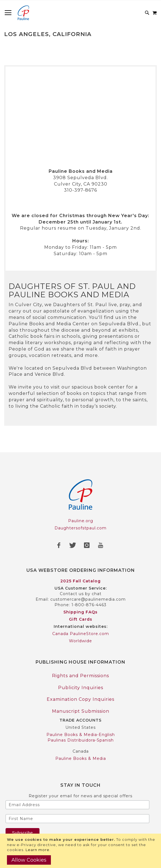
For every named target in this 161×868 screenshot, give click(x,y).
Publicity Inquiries (81, 688)
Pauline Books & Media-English (81, 735)
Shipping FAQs (81, 612)
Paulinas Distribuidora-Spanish (81, 740)
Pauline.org (81, 521)
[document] (81, 851)
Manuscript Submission (81, 711)
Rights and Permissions (81, 676)
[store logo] (23, 13)
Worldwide (81, 641)
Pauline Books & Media (81, 758)
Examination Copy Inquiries (81, 699)
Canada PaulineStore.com (81, 634)
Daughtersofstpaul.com (81, 528)
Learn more (38, 850)
